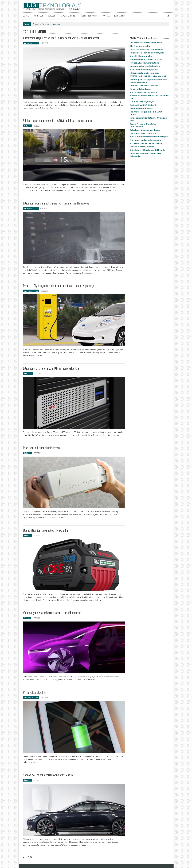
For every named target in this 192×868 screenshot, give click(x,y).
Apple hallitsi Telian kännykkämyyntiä (142, 102)
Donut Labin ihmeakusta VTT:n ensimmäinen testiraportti (149, 137)
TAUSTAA (106, 16)
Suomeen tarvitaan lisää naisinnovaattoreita (144, 63)
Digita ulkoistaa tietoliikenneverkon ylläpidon (145, 130)
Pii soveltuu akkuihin (35, 692)
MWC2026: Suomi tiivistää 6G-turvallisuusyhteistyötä (148, 76)
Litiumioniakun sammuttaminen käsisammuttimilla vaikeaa (56, 203)
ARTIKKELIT (39, 16)
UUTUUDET (52, 16)
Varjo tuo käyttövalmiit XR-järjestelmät (143, 105)
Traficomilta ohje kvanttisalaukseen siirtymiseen (146, 59)
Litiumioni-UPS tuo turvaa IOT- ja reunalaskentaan (52, 368)
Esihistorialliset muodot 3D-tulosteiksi (143, 133)
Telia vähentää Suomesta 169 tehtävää (142, 147)
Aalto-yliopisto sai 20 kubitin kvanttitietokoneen (146, 43)
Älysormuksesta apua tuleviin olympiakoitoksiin (145, 140)
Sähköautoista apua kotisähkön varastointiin (48, 775)
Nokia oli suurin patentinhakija (140, 46)
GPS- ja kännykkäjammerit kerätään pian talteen (146, 143)
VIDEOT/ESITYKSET (69, 16)
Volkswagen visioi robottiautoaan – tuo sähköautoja (52, 613)
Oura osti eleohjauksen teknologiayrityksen (144, 69)
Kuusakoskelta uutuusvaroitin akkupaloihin (144, 85)
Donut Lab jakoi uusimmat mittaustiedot (143, 92)
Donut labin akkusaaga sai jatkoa (141, 56)
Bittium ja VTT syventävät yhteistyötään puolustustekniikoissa (143, 125)
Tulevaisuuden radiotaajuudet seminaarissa (144, 73)
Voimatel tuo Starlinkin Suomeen (140, 89)
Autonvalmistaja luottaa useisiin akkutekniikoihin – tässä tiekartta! (61, 38)
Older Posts (27, 857)
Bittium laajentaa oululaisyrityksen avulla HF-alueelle (147, 150)
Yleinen (27, 618)
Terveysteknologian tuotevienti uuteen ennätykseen (147, 53)
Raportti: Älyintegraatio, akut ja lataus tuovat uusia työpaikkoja (59, 286)
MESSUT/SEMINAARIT (89, 16)
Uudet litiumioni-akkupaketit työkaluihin (46, 530)
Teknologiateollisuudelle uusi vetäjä (141, 108)
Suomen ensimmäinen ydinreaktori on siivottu (145, 66)
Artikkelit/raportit (31, 43)
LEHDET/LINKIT (120, 16)
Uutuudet (28, 373)
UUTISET (26, 16)
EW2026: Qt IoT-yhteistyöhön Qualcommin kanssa (146, 49)
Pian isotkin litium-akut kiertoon (41, 448)
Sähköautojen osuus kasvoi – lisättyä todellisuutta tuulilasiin (57, 121)
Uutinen (27, 126)
